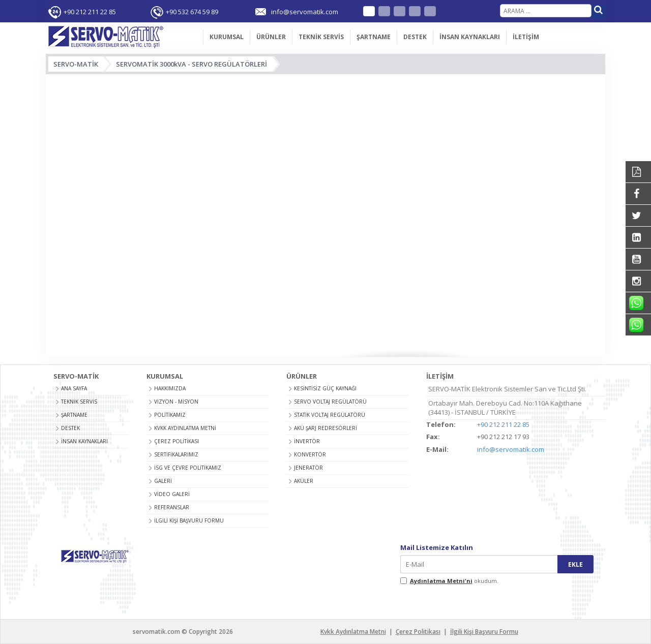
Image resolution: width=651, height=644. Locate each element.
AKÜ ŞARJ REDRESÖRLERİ (325, 428)
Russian (430, 11)
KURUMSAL (227, 37)
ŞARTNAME (374, 37)
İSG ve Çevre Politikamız (188, 468)
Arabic (415, 11)
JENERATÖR (308, 468)
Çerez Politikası (176, 441)
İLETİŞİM (526, 37)
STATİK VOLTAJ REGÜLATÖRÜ (330, 415)
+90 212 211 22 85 (90, 12)
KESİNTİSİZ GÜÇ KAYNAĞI (325, 388)
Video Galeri (172, 494)
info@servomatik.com (511, 449)
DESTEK (415, 37)
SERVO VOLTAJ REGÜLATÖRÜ (330, 402)
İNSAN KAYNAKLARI (470, 37)
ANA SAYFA (187, 37)
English (384, 11)
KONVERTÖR (310, 454)
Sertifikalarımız (176, 454)
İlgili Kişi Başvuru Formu (189, 520)
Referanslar (172, 507)
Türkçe (369, 11)
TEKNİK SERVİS (321, 37)
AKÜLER (304, 481)
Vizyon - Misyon (176, 402)
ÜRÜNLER (271, 37)
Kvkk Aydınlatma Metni (185, 428)
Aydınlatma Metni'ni (441, 581)
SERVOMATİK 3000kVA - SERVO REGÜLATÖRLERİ (191, 64)
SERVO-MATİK (76, 64)
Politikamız (170, 415)
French (400, 11)
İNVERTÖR (307, 441)
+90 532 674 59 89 (192, 12)
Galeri (163, 481)
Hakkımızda (170, 388)
